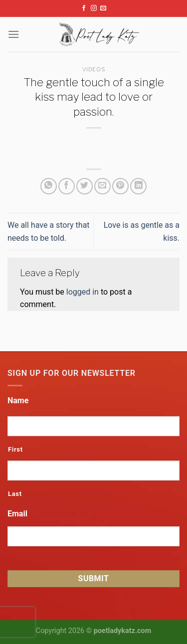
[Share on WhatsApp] (49, 186)
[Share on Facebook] (67, 186)
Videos (93, 69)
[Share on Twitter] (85, 186)
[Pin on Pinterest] (120, 186)
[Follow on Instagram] (94, 8)
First (15, 449)
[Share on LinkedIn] (138, 186)
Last (15, 494)
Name (18, 401)
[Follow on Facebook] (84, 8)
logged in (83, 292)
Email (17, 514)
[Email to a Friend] (102, 186)
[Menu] (13, 34)
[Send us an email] (103, 8)
